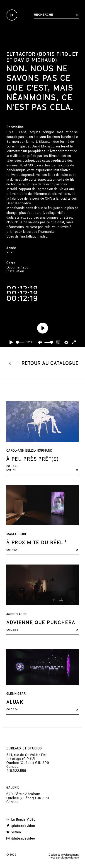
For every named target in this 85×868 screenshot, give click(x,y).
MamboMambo (70, 858)
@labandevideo (21, 826)
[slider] (20, 342)
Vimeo (14, 832)
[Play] (11, 342)
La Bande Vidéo (21, 819)
